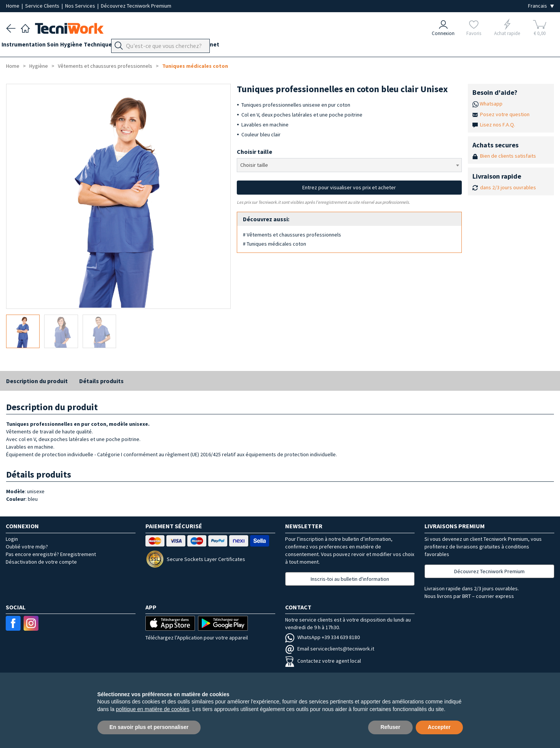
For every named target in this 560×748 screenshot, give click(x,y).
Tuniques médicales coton (195, 66)
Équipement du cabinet (217, 46)
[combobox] (349, 165)
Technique (116, 46)
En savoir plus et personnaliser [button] (149, 727)
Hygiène (85, 46)
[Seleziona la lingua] (541, 6)
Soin (62, 46)
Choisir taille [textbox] (254, 165)
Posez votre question (505, 114)
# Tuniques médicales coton (274, 244)
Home (13, 6)
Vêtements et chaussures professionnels (105, 66)
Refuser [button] (390, 727)
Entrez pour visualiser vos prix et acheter (349, 187)
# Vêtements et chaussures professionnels (292, 235)
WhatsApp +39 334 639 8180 (322, 637)
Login (12, 539)
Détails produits (101, 381)
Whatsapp (491, 104)
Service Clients (43, 6)
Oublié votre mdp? (27, 547)
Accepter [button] (439, 727)
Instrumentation (28, 46)
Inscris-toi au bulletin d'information (350, 579)
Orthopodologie (158, 46)
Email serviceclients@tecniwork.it (330, 649)
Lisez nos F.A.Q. (498, 125)
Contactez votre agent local (323, 661)
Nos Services (81, 6)
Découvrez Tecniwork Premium (136, 6)
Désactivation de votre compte (41, 562)
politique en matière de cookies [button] (153, 709)
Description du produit (37, 381)
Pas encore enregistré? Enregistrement (51, 554)
